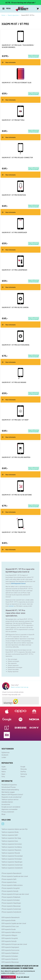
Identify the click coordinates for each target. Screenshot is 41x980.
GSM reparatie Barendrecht (11, 917)
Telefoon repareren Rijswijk (11, 853)
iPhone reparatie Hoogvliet (11, 888)
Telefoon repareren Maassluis (11, 850)
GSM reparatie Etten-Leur (10, 926)
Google (23, 767)
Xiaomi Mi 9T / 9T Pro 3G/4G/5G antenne (17, 495)
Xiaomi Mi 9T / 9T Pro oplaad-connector (17, 157)
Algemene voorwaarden (9, 809)
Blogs (3, 814)
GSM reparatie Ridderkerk (10, 953)
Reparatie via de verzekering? (12, 797)
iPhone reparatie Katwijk (10, 891)
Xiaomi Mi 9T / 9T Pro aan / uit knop (15, 420)
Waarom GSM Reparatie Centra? (12, 794)
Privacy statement (8, 812)
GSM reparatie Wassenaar (10, 962)
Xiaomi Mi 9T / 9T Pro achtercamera (16, 345)
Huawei (4, 769)
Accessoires (6, 804)
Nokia (4, 771)
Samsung (24, 774)
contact (11, 606)
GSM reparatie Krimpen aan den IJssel (14, 944)
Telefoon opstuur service (10, 799)
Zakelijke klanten (7, 802)
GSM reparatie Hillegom (9, 935)
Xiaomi (23, 776)
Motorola (24, 769)
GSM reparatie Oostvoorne (10, 950)
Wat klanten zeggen (8, 792)
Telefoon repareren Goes (10, 841)
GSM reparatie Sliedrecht (10, 959)
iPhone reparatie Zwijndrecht (11, 912)
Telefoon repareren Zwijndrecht (12, 868)
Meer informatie (20, 973)
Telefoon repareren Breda (10, 832)
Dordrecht (5, 755)
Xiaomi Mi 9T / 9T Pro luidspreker (14, 270)
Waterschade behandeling (10, 790)
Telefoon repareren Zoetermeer (12, 865)
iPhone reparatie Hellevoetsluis (12, 885)
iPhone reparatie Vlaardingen (11, 903)
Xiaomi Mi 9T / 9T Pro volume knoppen (16, 457)
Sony (3, 776)
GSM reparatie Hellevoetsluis (11, 932)
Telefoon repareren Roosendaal (12, 856)
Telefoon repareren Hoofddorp (12, 847)
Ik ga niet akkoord (23, 977)
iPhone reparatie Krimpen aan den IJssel (15, 894)
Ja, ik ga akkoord (8, 977)
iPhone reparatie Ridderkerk (11, 897)
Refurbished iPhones (9, 787)
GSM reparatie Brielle (8, 920)
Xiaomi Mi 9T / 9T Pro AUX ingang (14, 382)
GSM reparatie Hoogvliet (10, 938)
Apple (4, 767)
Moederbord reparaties (9, 785)
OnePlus (23, 771)
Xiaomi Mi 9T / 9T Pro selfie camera (15, 307)
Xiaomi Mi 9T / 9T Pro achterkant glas (17, 83)
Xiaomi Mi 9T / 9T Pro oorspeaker (14, 232)
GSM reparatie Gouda (9, 929)
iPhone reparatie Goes (9, 882)
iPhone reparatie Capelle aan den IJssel (15, 876)
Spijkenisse (5, 752)
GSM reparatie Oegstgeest (10, 947)
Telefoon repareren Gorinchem (12, 844)
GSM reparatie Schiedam (10, 956)
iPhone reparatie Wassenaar (11, 906)
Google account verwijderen (11, 807)
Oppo (3, 774)
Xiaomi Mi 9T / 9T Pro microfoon (14, 195)
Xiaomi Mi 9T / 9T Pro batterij (13, 120)
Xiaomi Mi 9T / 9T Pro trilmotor (14, 532)
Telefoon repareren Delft (10, 835)
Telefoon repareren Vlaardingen (12, 862)
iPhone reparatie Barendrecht (11, 873)
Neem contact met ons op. (20, 687)
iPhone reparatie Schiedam (11, 900)
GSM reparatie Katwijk (9, 941)
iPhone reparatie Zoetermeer (11, 909)
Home (3, 15)
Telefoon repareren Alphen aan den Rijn (15, 829)
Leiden (4, 757)
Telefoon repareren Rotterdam (12, 859)
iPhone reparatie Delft (9, 879)
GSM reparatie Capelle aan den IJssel (14, 923)
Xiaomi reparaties (13, 15)
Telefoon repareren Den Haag (11, 838)
